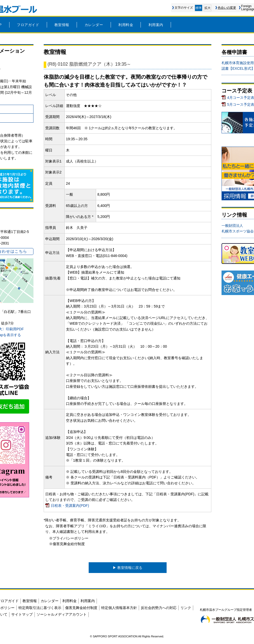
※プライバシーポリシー (69, 538)
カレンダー (94, 25)
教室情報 (62, 25)
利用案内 (156, 25)
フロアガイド (28, 25)
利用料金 (126, 25)
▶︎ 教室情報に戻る (128, 568)
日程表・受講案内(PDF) (70, 506)
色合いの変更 (227, 8)
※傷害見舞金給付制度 (67, 544)
